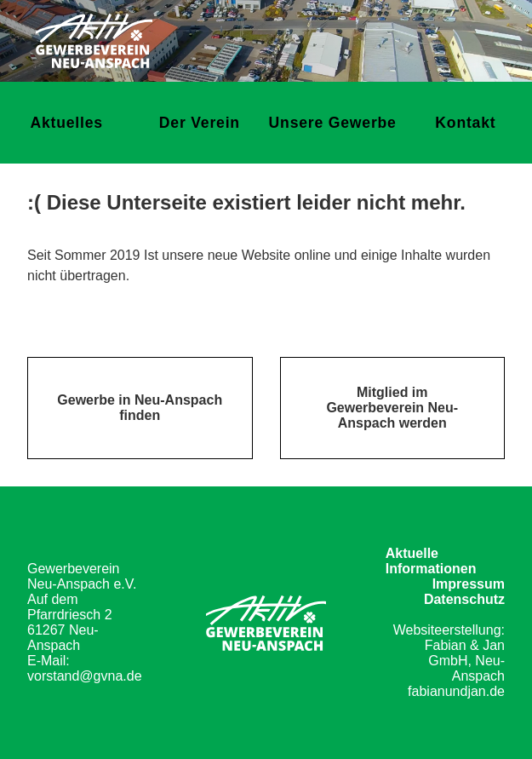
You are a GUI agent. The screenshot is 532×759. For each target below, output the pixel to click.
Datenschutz (464, 599)
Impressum (469, 584)
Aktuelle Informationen (431, 561)
